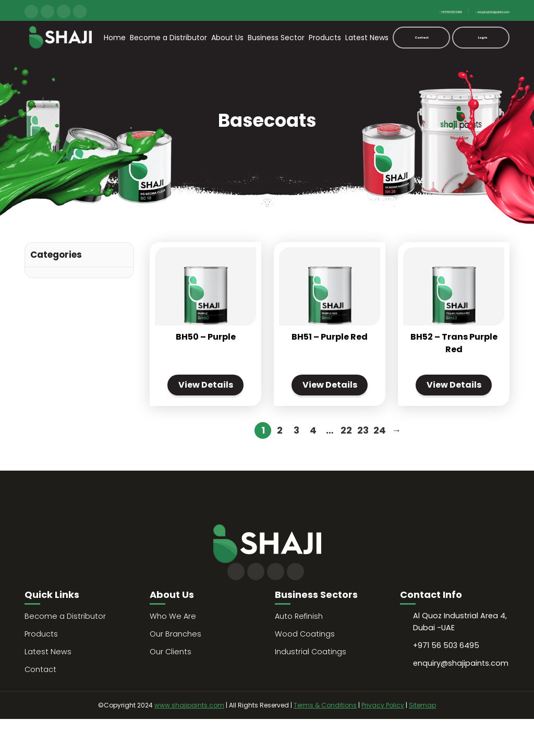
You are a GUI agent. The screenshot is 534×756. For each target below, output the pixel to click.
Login (482, 37)
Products (325, 38)
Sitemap (422, 742)
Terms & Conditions (325, 742)
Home (115, 38)
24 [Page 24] (380, 467)
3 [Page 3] (296, 467)
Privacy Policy (383, 742)
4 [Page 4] (313, 467)
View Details (206, 411)
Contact (422, 37)
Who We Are (173, 653)
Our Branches (175, 671)
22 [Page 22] (346, 467)
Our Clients (171, 688)
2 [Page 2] (280, 467)
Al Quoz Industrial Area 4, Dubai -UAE (461, 660)
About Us (227, 38)
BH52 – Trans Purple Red (454, 359)
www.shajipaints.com (189, 742)
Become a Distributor (168, 38)
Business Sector (276, 38)
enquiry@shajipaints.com (466, 11)
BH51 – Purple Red (330, 352)
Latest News (367, 38)
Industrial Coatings (311, 688)
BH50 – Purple (206, 352)
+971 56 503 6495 (379, 11)
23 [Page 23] (363, 467)
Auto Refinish (300, 653)
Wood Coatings (305, 671)
